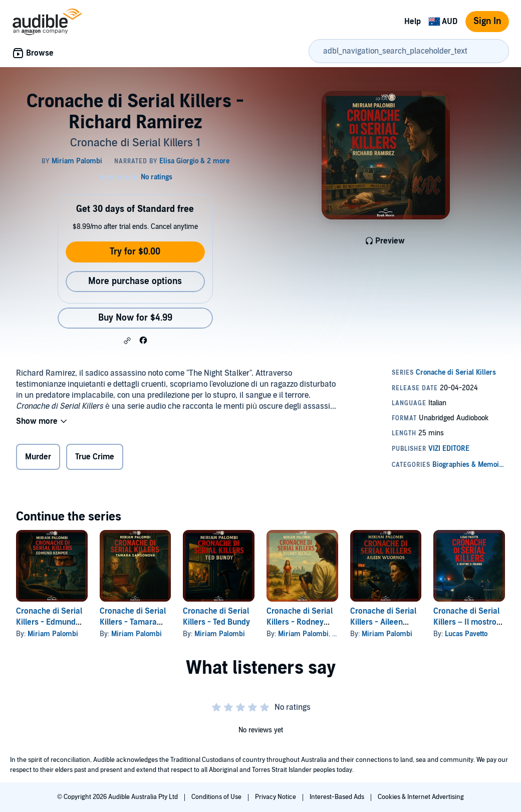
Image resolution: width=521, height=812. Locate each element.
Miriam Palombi (53, 634)
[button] (127, 341)
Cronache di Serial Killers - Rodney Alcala (300, 622)
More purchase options (135, 281)
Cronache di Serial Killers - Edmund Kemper (49, 622)
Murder (38, 457)
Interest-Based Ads (338, 797)
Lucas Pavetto (466, 634)
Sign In (487, 21)
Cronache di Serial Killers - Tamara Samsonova (133, 622)
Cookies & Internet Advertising (421, 797)
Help (413, 22)
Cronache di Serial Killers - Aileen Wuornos (383, 622)
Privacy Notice (276, 797)
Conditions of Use (217, 797)
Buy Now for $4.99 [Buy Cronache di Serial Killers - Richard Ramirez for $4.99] (135, 318)
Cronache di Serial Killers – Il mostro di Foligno (466, 622)
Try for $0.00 (135, 252)
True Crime (95, 457)
